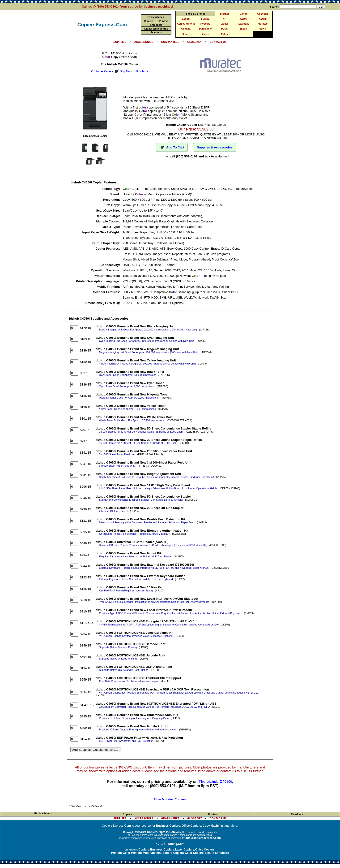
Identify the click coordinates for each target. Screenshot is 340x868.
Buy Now (123, 71)
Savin (263, 29)
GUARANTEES (170, 42)
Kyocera (205, 24)
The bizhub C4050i (215, 782)
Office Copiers (191, 826)
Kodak (263, 19)
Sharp (186, 34)
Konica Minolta (186, 24)
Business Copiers (168, 826)
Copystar (263, 14)
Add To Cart (172, 147)
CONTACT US (218, 42)
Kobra (244, 19)
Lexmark (244, 24)
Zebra (224, 34)
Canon (244, 14)
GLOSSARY (195, 42)
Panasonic (205, 29)
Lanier (225, 24)
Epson (186, 19)
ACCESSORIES (144, 42)
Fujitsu (205, 19)
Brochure (142, 71)
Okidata (186, 29)
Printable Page (101, 71)
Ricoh (244, 29)
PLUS (225, 29)
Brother (225, 14)
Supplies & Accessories (215, 147)
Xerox (205, 34)
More (170, 799)
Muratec (263, 24)
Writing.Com (176, 844)
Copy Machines (213, 826)
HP (224, 19)
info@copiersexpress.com (203, 838)
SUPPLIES (120, 42)
